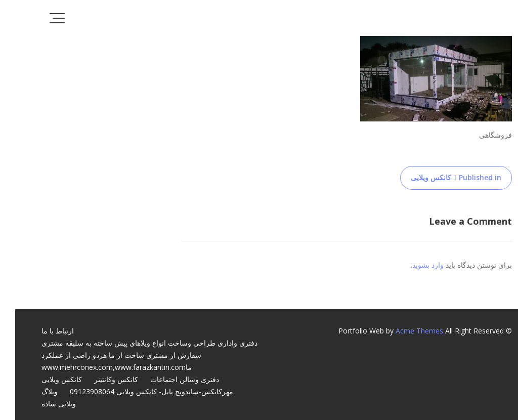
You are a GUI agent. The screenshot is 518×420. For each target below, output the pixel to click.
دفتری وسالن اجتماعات (169, 379)
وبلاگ (34, 391)
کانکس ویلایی (47, 379)
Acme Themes (404, 331)
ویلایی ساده (44, 404)
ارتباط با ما (42, 331)
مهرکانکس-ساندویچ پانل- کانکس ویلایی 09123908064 (136, 391)
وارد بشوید (413, 265)
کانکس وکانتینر (101, 379)
